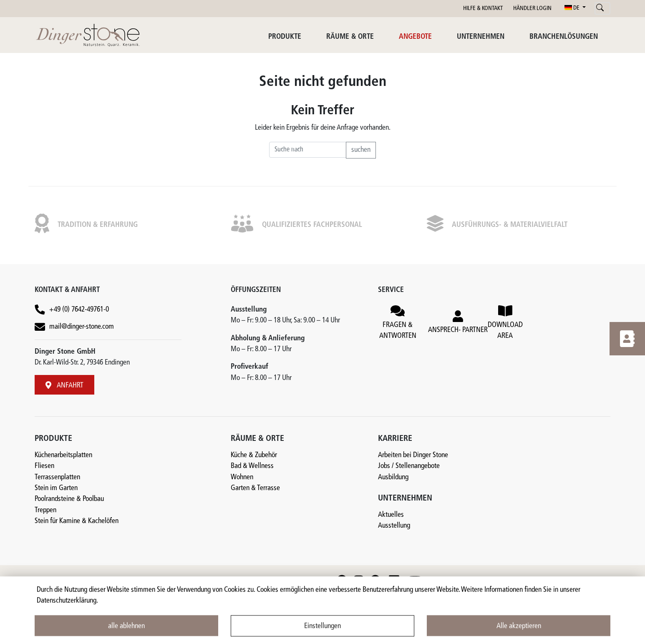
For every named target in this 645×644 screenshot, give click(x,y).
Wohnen (242, 477)
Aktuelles (391, 515)
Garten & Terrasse (255, 488)
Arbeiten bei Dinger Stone (413, 455)
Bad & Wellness (252, 466)
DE (573, 8)
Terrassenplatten (57, 477)
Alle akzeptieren (519, 632)
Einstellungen (322, 632)
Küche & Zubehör (254, 455)
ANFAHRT (64, 385)
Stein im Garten (56, 488)
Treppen (45, 510)
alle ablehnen (126, 632)
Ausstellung (394, 526)
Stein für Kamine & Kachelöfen (77, 521)
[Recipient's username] (308, 150)
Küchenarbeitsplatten (63, 455)
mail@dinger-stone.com (82, 327)
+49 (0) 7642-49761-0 (79, 310)
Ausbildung (393, 477)
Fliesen (44, 466)
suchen (361, 150)
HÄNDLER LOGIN (532, 9)
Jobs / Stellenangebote (409, 466)
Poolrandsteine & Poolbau (69, 499)
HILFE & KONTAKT (483, 9)
